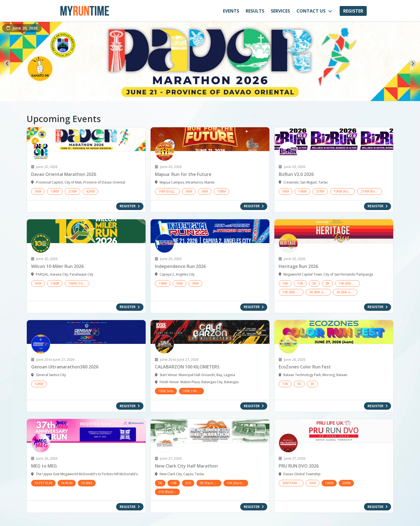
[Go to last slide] (7, 63)
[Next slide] (413, 63)
